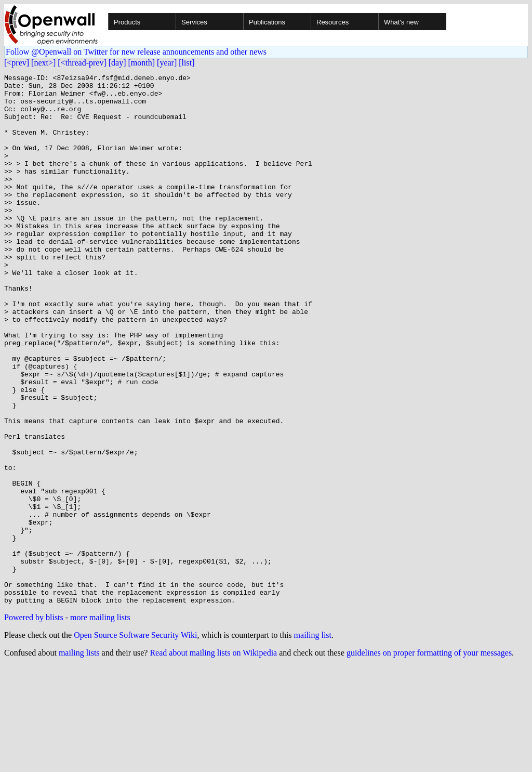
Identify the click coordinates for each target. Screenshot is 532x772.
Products (127, 22)
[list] (187, 63)
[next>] (43, 63)
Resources (332, 22)
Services (194, 22)
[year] (167, 63)
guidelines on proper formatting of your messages (429, 759)
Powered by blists (34, 723)
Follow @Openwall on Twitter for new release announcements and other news (136, 52)
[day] (117, 63)
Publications (267, 22)
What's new (401, 22)
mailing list (313, 741)
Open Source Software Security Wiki (135, 741)
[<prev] (17, 63)
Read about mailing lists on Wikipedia (213, 759)
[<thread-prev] (82, 63)
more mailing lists (100, 723)
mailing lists (79, 759)
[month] (142, 63)
